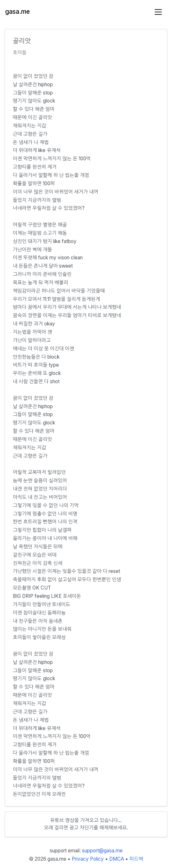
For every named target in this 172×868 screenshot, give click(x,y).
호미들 (20, 53)
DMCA (117, 859)
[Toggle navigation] (158, 12)
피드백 (136, 859)
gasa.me (17, 12)
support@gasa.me (102, 851)
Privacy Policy (88, 859)
